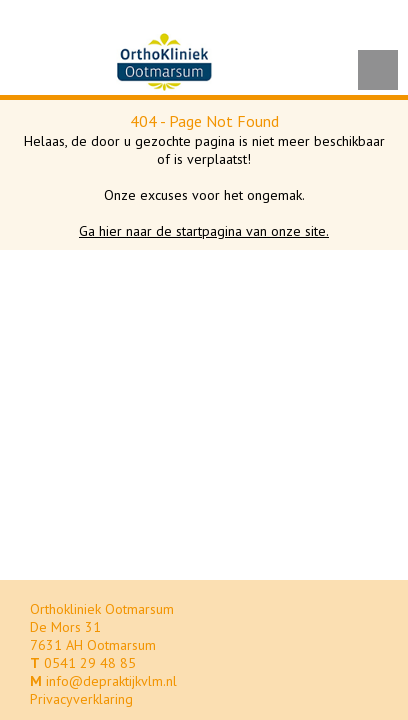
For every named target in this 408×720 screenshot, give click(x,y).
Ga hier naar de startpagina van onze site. (204, 231)
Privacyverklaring (81, 699)
